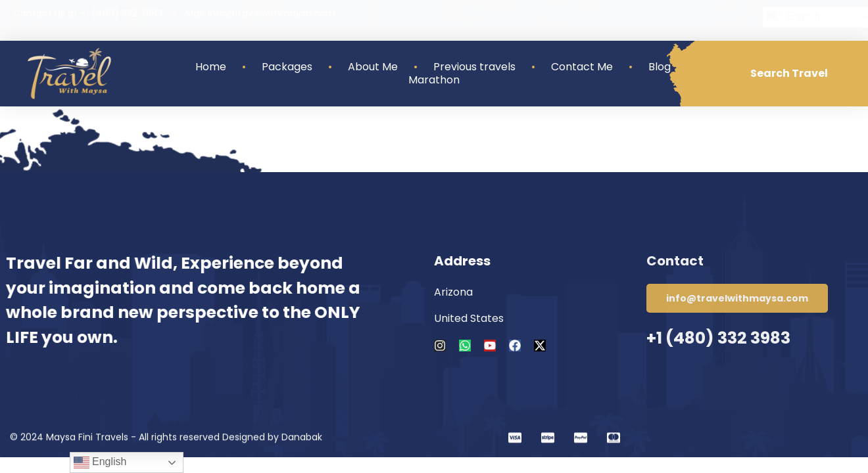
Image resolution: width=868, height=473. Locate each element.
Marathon (434, 80)
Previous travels (474, 67)
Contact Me (582, 67)
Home (211, 67)
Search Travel (789, 73)
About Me (373, 67)
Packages (287, 67)
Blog (660, 67)
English (100, 462)
